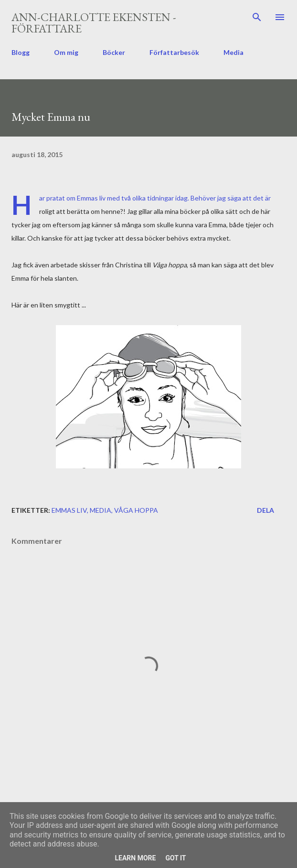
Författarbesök (174, 52)
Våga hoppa (136, 510)
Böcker (114, 52)
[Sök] (257, 17)
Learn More (135, 858)
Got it (175, 858)
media (101, 510)
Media (233, 52)
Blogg (21, 52)
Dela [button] (265, 510)
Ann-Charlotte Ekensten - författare (94, 23)
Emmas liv (69, 510)
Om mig (66, 52)
